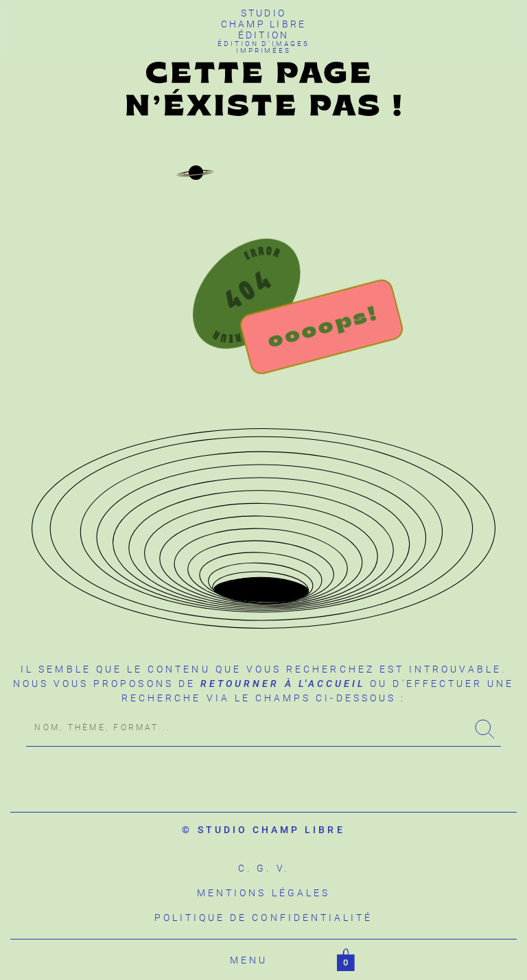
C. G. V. (263, 868)
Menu (249, 960)
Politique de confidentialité (264, 918)
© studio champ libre (263, 830)
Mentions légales (263, 893)
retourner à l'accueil (283, 684)
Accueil (193, 960)
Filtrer (303, 960)
